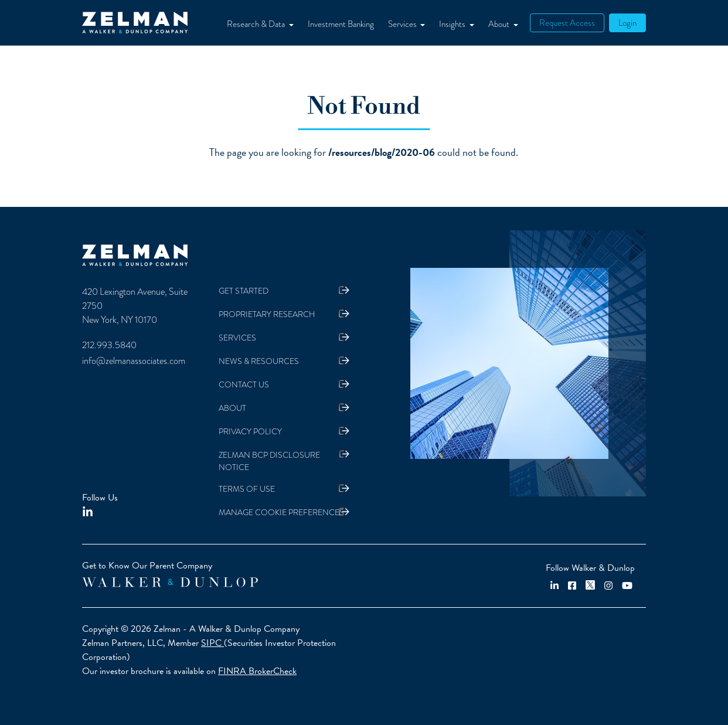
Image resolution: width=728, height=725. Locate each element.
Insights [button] (453, 24)
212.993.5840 (109, 345)
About (232, 408)
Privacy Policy (250, 432)
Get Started (244, 291)
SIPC (212, 643)
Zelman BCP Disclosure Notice (269, 461)
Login (627, 23)
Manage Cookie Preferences (281, 513)
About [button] (500, 24)
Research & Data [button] (257, 24)
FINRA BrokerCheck (257, 671)
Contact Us (244, 385)
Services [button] (403, 24)
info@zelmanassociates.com (134, 361)
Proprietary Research (267, 314)
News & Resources (259, 361)
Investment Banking (341, 24)
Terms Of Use (247, 489)
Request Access (567, 23)
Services (237, 338)
